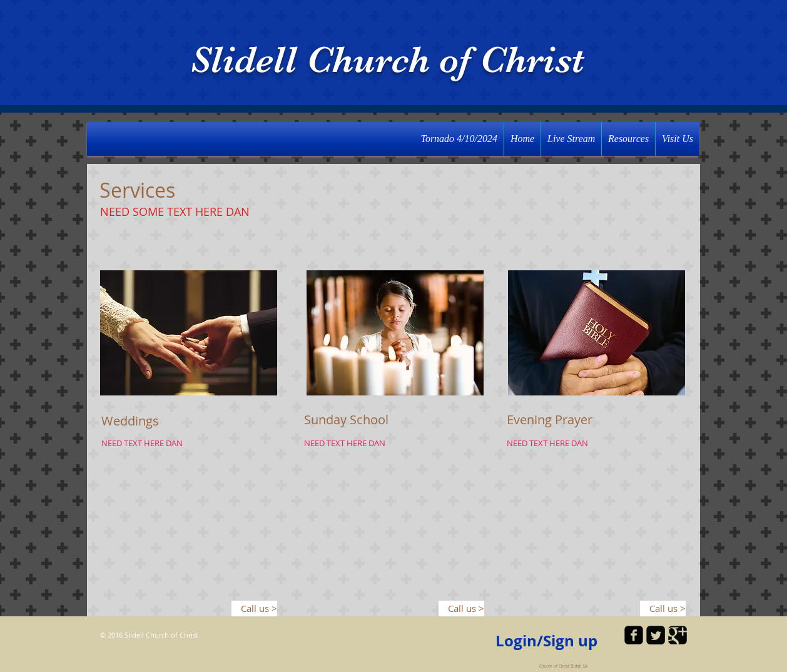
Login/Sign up (546, 641)
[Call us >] (254, 608)
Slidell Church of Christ (387, 60)
